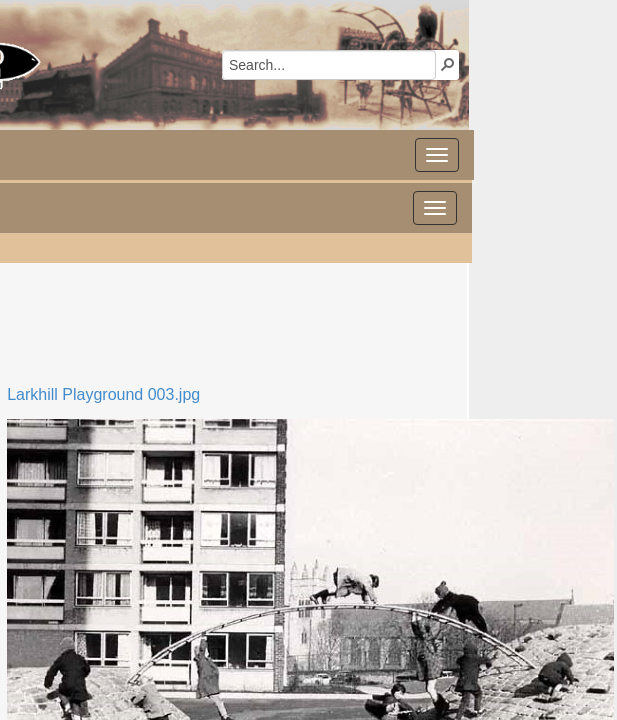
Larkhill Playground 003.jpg (103, 394)
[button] (448, 64)
